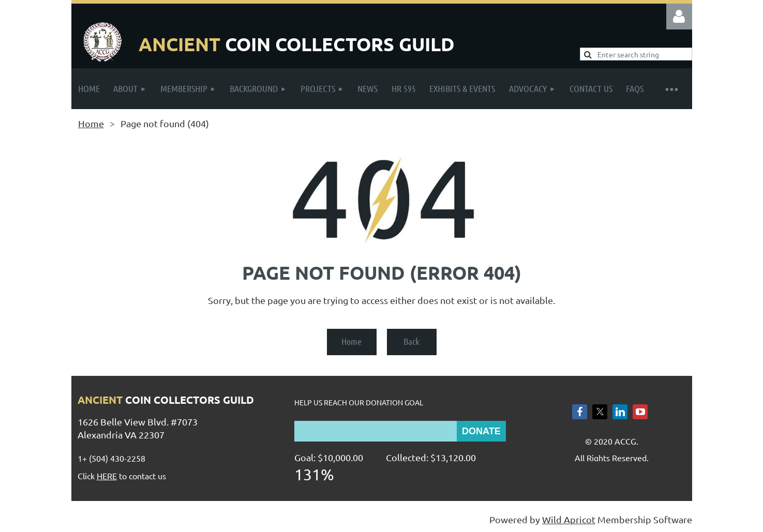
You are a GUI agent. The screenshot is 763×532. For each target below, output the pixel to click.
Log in (679, 17)
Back (412, 341)
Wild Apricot (569, 519)
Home (91, 123)
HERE (107, 476)
